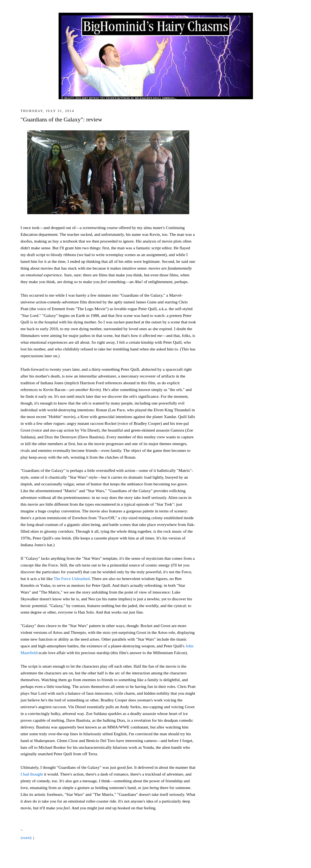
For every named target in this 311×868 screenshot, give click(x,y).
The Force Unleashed (72, 579)
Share (26, 838)
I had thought (32, 774)
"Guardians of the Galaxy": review (61, 120)
